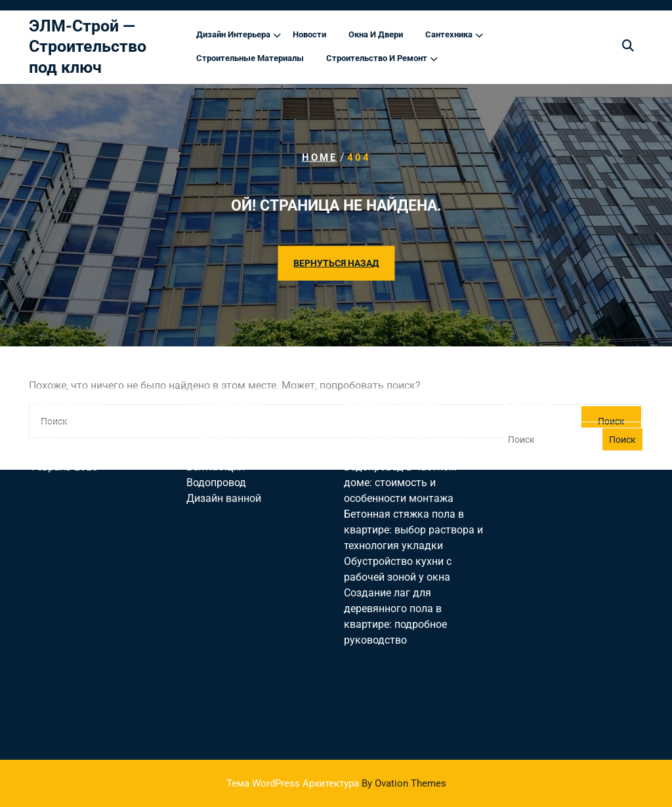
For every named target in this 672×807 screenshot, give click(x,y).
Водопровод (216, 433)
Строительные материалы (250, 59)
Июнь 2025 (56, 385)
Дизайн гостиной (228, 401)
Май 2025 (52, 401)
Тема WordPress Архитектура (336, 783)
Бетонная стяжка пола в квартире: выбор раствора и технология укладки (413, 480)
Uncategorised (220, 385)
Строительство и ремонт (377, 59)
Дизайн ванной (224, 448)
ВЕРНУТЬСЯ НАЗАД (336, 263)
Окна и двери (376, 36)
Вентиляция (216, 417)
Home (320, 157)
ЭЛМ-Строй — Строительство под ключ (88, 48)
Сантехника (449, 36)
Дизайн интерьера (233, 36)
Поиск (622, 390)
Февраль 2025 (63, 417)
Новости (309, 36)
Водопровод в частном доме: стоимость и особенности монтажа (400, 433)
